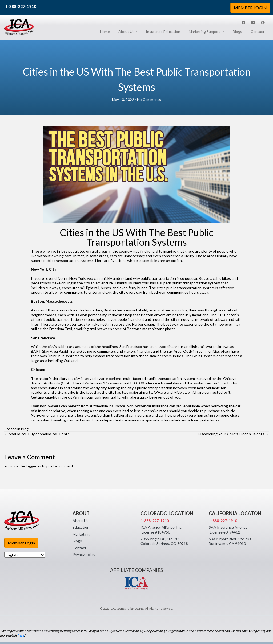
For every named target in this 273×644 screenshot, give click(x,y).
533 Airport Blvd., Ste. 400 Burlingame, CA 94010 (230, 541)
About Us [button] (126, 32)
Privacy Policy (84, 554)
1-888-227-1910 (21, 6)
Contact (258, 32)
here (21, 635)
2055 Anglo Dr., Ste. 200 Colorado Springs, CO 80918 (164, 541)
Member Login (21, 543)
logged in (33, 466)
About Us (81, 521)
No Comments (149, 99)
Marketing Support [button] (205, 32)
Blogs (237, 32)
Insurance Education (163, 32)
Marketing (81, 534)
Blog (25, 429)
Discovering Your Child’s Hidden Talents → (233, 434)
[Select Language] (25, 555)
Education (81, 527)
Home (106, 31)
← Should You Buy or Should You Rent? (37, 434)
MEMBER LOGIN (250, 8)
